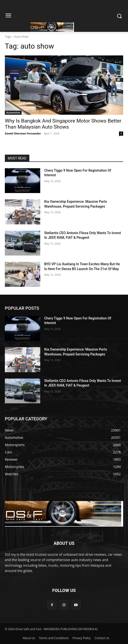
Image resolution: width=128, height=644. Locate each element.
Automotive (13, 113)
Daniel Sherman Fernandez (23, 133)
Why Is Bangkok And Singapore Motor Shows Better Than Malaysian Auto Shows (63, 124)
